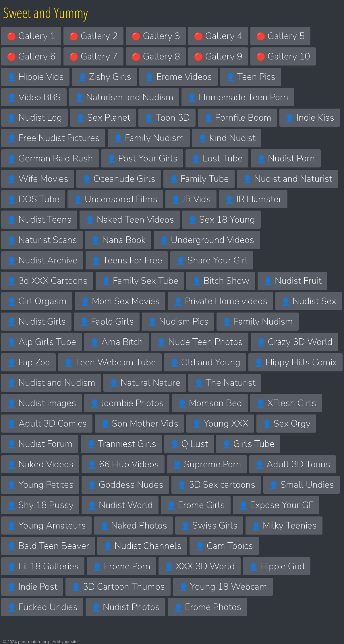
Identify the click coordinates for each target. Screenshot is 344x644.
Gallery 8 (156, 56)
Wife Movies (38, 179)
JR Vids (191, 199)
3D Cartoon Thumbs (118, 587)
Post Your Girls (142, 158)
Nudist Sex (309, 301)
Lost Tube (217, 158)
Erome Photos (207, 607)
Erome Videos (178, 77)
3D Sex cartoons (216, 485)
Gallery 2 (93, 36)
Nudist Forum (40, 444)
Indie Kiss (310, 118)
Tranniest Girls (121, 444)
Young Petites (40, 485)
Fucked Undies (42, 607)
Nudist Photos (125, 607)
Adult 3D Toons (293, 464)
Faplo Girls (107, 322)
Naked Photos (133, 526)
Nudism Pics (178, 322)
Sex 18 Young (221, 220)
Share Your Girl (212, 260)
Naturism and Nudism (124, 97)
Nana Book (118, 240)
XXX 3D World (200, 566)
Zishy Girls (104, 77)
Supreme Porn (207, 464)
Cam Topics (224, 546)
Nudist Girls (36, 322)
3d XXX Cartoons (47, 281)
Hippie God (277, 566)
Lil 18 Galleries (43, 566)
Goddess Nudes (125, 485)
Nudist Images (41, 403)
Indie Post (32, 587)
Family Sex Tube (140, 281)
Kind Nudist (227, 138)
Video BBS (34, 97)
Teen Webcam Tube (110, 362)
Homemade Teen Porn (238, 97)
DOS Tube (33, 199)
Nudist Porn (286, 158)
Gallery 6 (31, 56)
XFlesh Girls (286, 403)
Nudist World (120, 505)
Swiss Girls (209, 526)
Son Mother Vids (139, 424)
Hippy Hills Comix (295, 362)
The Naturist (225, 383)
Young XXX (220, 424)
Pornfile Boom (237, 118)
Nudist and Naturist (287, 179)
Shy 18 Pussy (40, 505)
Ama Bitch (116, 342)
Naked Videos (40, 464)
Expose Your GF (276, 505)
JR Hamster (253, 199)
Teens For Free (127, 260)
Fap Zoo (28, 362)
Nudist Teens (39, 220)
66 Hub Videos (123, 464)
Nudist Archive (42, 260)
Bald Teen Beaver (48, 546)
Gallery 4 (218, 36)
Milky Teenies (284, 526)
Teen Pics (251, 77)
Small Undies (302, 485)
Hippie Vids (35, 77)
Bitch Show (221, 281)
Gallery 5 (280, 36)
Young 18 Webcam (223, 587)
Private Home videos (220, 301)
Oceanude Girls (119, 179)
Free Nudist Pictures (53, 138)
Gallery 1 (31, 36)
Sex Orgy (286, 424)
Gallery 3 (156, 36)
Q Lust (189, 444)
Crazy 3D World (294, 342)
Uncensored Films (115, 199)
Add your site (65, 642)
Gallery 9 (218, 56)
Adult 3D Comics (47, 424)
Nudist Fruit (292, 281)
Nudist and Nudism (51, 383)
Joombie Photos (127, 403)
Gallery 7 (93, 56)
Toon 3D (167, 118)
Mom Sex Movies (120, 301)
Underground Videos (207, 240)
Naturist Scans (42, 240)
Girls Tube (248, 444)
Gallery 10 (283, 56)
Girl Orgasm (37, 301)
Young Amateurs (46, 526)
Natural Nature (145, 383)
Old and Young (205, 362)
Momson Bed (210, 403)
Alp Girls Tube (41, 342)
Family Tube (199, 179)
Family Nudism (149, 138)
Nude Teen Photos (200, 342)
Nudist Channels (142, 546)
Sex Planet (103, 118)
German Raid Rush (50, 158)
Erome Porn (121, 566)
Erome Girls (196, 505)
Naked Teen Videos (130, 220)
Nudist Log (34, 118)
